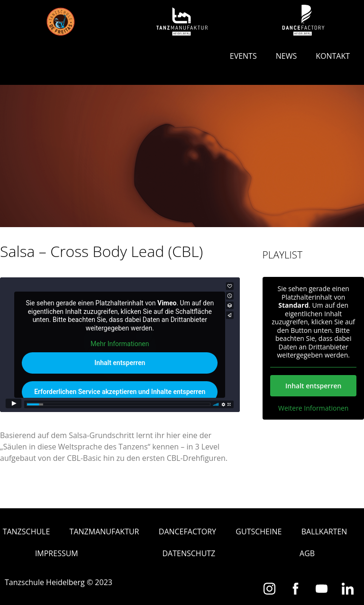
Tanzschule (27, 532)
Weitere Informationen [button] (313, 408)
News (286, 56)
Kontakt (333, 56)
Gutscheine (259, 532)
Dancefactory (187, 532)
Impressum (57, 553)
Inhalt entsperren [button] (120, 363)
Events (243, 56)
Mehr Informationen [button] (120, 344)
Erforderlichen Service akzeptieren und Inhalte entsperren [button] (120, 392)
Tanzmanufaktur (105, 532)
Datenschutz (189, 553)
